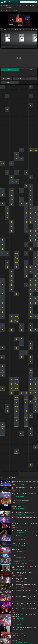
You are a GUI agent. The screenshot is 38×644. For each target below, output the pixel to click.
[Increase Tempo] (12, 29)
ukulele (13, 47)
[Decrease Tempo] (2, 29)
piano (8, 47)
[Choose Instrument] (16, 47)
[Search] (36, 2)
